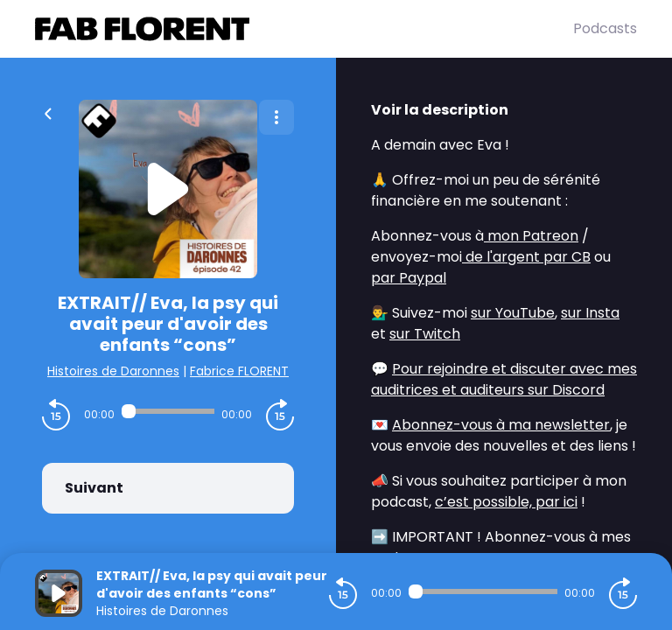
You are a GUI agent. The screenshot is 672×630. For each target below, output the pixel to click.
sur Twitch (425, 334)
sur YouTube (513, 313)
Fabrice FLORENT (239, 371)
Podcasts (605, 28)
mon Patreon (531, 236)
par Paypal (409, 278)
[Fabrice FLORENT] (304, 29)
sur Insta (590, 313)
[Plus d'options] (276, 117)
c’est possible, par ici (506, 502)
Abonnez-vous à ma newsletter (501, 425)
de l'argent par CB (526, 257)
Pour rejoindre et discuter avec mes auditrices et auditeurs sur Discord (504, 379)
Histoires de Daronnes (113, 371)
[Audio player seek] (168, 411)
